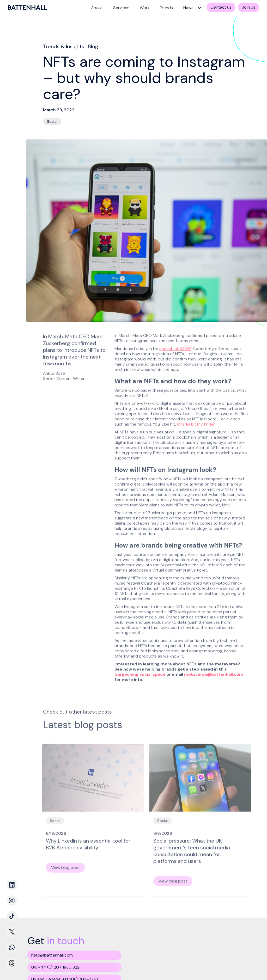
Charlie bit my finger (196, 422)
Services (121, 8)
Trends (166, 8)
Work (145, 8)
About (97, 8)
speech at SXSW (175, 347)
